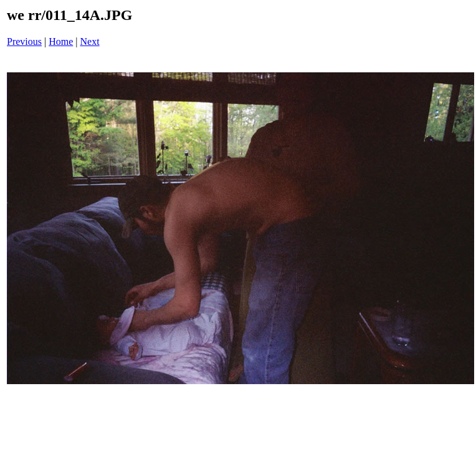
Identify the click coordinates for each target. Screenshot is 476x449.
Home (61, 41)
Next (90, 41)
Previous (24, 41)
